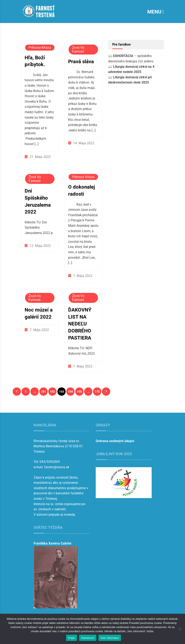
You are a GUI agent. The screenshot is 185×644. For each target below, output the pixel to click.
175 (97, 392)
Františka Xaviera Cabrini (52, 543)
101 (44, 392)
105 (79, 392)
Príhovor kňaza (40, 48)
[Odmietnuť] (180, 629)
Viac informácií (110, 638)
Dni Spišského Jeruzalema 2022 (38, 201)
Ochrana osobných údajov (115, 441)
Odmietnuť (88, 638)
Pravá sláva (81, 62)
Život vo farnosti (78, 50)
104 (70, 392)
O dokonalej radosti (82, 190)
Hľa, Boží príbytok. (35, 61)
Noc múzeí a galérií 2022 (39, 313)
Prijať (71, 638)
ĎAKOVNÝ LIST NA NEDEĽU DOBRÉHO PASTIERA (80, 324)
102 (52, 392)
